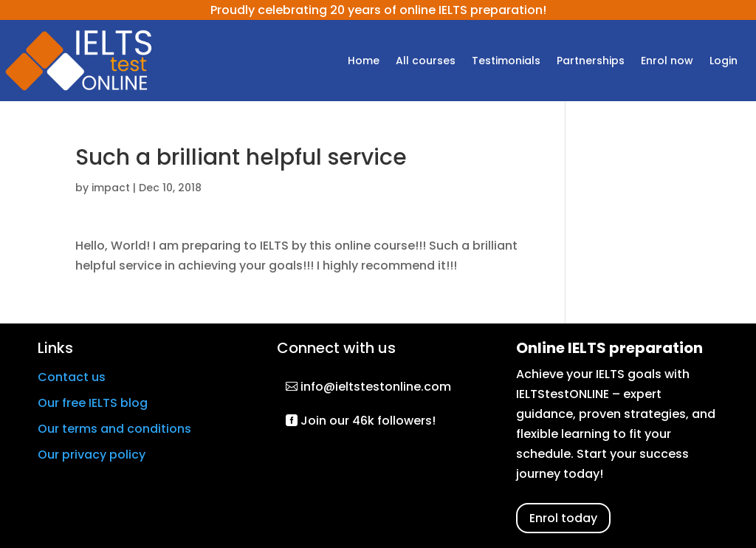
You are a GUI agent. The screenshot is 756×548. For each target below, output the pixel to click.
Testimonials (506, 62)
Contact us (72, 377)
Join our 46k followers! (368, 421)
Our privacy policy (92, 455)
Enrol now (667, 62)
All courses (426, 62)
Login (724, 62)
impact (111, 188)
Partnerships (591, 62)
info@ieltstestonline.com (376, 387)
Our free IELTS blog (93, 403)
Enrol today (563, 518)
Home (364, 62)
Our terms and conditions (114, 429)
